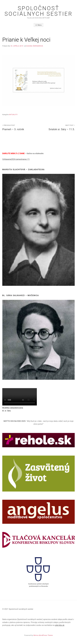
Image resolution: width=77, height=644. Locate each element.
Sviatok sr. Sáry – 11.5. (58, 127)
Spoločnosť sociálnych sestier (38, 11)
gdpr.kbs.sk (60, 625)
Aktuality (13, 115)
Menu (40, 25)
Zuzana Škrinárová (35, 46)
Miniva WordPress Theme (43, 635)
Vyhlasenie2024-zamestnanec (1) (16, 159)
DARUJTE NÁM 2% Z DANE (14, 153)
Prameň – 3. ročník (19, 127)
